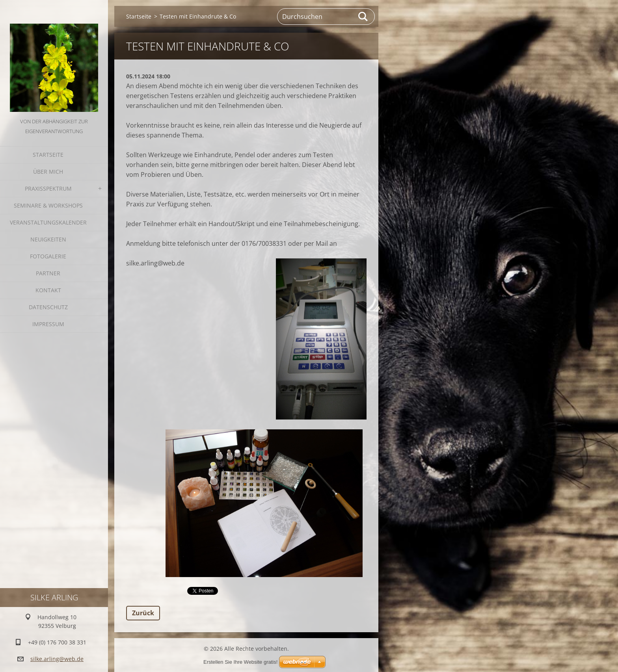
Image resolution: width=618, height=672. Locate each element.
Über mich (48, 172)
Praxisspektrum (48, 188)
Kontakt (48, 290)
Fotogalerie (48, 256)
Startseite (48, 155)
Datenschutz (48, 307)
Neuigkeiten (48, 239)
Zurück (143, 613)
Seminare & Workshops (48, 205)
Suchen (363, 17)
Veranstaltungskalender (48, 222)
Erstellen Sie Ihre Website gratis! (240, 662)
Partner (48, 273)
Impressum (48, 324)
